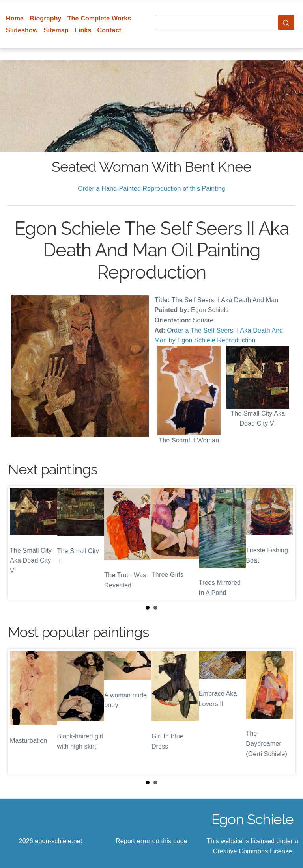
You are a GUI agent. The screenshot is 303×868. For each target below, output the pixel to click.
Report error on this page (151, 841)
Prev (20, 543)
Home (15, 18)
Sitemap (56, 30)
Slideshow (22, 30)
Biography (46, 18)
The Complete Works (99, 18)
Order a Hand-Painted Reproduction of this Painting (151, 189)
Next (283, 543)
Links (83, 30)
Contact (109, 30)
